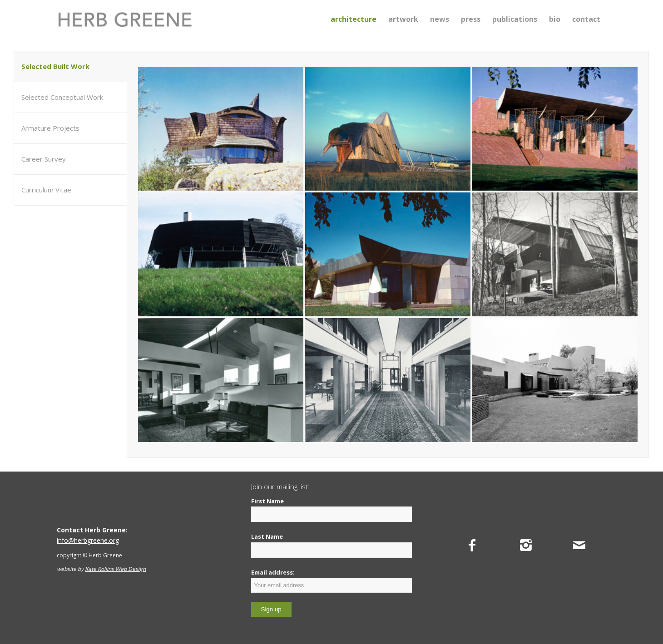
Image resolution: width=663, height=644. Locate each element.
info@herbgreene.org (88, 540)
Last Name (267, 536)
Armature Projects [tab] (50, 128)
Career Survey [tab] (44, 159)
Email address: (332, 580)
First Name (267, 501)
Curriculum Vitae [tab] (46, 190)
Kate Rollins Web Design (115, 569)
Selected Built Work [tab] (55, 66)
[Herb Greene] (125, 19)
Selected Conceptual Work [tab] (62, 97)
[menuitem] (354, 19)
